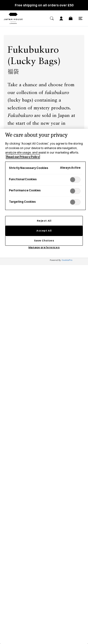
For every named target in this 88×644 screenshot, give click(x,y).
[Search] (52, 18)
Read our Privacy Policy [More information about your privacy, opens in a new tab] (23, 157)
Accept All (44, 231)
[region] (44, 386)
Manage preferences (44, 247)
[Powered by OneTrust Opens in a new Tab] (68, 262)
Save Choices (44, 240)
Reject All (44, 221)
